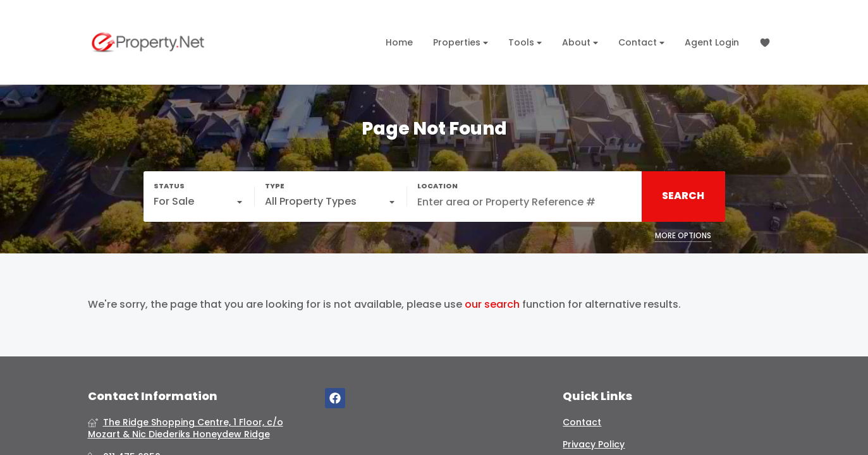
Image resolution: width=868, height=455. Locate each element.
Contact (641, 43)
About (580, 43)
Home (399, 42)
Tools (525, 43)
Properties (461, 43)
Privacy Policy (594, 445)
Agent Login (712, 42)
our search (492, 305)
